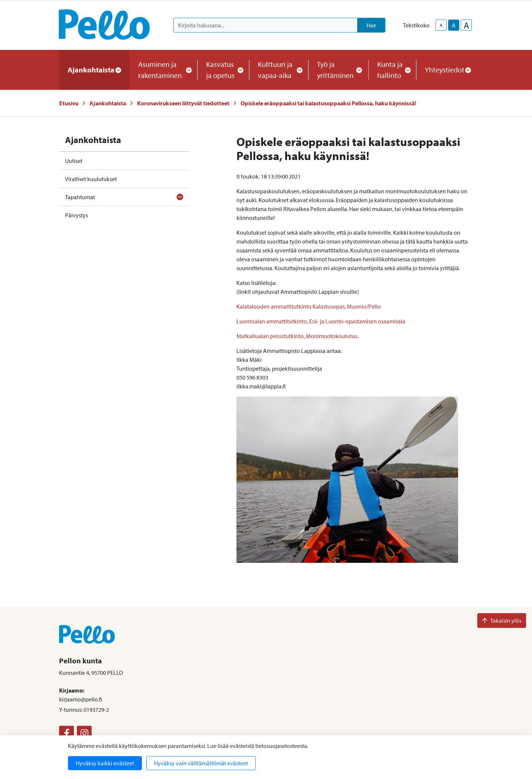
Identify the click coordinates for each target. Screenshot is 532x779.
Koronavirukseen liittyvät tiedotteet (183, 103)
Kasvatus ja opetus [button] (223, 70)
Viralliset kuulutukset (91, 179)
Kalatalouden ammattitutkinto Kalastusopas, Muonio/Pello (309, 306)
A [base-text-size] (454, 25)
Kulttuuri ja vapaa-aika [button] (279, 70)
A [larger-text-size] (466, 25)
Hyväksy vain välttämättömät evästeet (201, 763)
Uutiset (74, 161)
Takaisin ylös (502, 620)
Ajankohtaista (108, 103)
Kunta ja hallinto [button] (392, 70)
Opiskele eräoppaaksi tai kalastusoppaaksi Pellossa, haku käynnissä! (328, 103)
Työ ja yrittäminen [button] (338, 70)
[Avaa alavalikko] (180, 197)
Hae (371, 25)
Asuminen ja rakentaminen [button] (163, 70)
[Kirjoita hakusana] (265, 25)
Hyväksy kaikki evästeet (105, 763)
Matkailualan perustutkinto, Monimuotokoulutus (297, 336)
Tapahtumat (80, 197)
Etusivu (69, 103)
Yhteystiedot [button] (448, 70)
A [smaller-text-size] (441, 25)
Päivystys (76, 215)
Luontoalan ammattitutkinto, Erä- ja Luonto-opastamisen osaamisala (321, 321)
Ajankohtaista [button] (94, 70)
